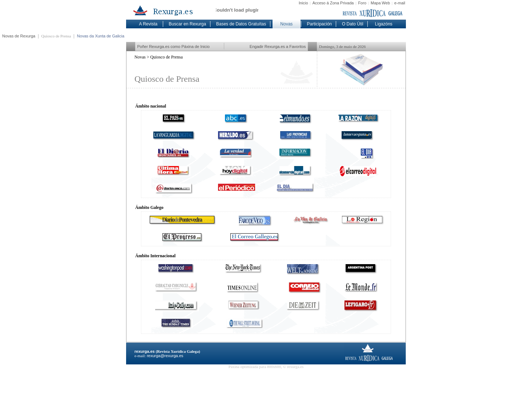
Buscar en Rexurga (187, 24)
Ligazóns (384, 24)
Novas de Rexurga (19, 36)
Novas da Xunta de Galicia (101, 36)
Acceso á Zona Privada (333, 3)
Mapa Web (380, 3)
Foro (362, 3)
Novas (286, 24)
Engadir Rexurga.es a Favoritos (278, 47)
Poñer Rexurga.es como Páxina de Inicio (174, 47)
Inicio (303, 3)
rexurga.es (145, 351)
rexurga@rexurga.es (165, 356)
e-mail (400, 3)
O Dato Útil (353, 24)
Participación (320, 24)
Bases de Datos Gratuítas (241, 24)
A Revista (148, 24)
